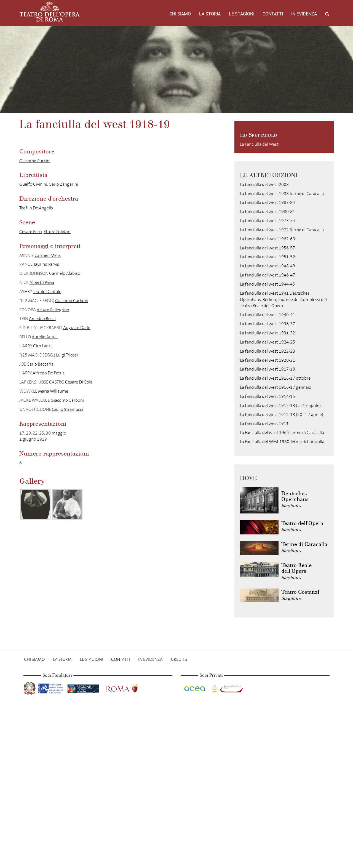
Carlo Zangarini (63, 184)
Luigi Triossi (67, 355)
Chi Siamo (180, 14)
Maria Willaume (53, 391)
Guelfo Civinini (33, 184)
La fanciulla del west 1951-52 (268, 257)
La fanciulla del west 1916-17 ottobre (275, 378)
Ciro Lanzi (42, 346)
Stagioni (291, 506)
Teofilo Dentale (47, 291)
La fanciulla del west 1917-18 (268, 369)
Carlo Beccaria (40, 364)
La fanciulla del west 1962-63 (268, 239)
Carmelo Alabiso (65, 273)
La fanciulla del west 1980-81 (268, 211)
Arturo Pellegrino (53, 310)
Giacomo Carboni (72, 301)
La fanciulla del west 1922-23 (268, 351)
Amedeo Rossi (42, 319)
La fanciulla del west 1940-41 (268, 315)
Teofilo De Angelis (36, 208)
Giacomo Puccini (35, 161)
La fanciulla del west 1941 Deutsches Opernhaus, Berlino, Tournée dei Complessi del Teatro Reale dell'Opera (283, 299)
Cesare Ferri (31, 232)
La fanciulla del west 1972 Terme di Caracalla (282, 230)
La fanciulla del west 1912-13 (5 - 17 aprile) (280, 405)
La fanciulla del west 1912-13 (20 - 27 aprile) (282, 415)
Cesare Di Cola (79, 382)
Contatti (273, 14)
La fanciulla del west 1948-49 (268, 266)
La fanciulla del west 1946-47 (268, 275)
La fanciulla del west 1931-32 (268, 333)
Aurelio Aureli (45, 337)
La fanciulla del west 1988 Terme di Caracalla (282, 194)
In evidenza (304, 14)
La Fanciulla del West (259, 144)
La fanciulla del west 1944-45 (268, 284)
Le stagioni (242, 14)
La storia (210, 14)
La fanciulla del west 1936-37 (268, 324)
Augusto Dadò (77, 328)
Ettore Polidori (57, 232)
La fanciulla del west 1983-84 (268, 202)
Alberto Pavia (42, 282)
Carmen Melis (48, 255)
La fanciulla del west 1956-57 (268, 248)
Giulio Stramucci (67, 409)
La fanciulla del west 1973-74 (268, 221)
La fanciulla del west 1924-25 (268, 342)
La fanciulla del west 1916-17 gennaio (276, 387)
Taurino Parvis (46, 264)
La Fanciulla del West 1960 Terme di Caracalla (282, 442)
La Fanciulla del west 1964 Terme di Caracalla (282, 432)
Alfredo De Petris (49, 373)
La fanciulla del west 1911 (264, 423)
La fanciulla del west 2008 (264, 184)
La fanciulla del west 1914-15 (268, 396)
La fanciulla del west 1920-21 (268, 360)
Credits (179, 659)
